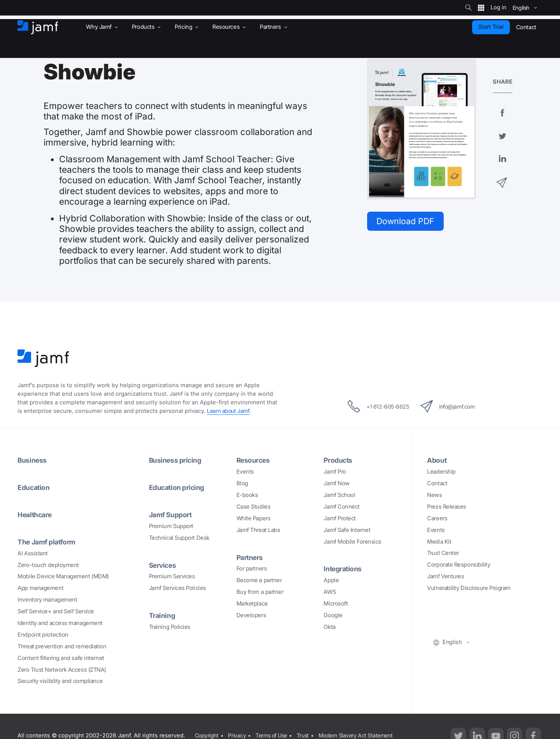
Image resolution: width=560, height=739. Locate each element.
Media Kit (439, 542)
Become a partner (259, 580)
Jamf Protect (340, 518)
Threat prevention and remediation (62, 646)
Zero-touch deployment (48, 565)
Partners (250, 557)
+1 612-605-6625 (374, 406)
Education (34, 487)
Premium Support (171, 526)
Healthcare (36, 514)
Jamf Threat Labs (258, 530)
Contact (437, 483)
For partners (252, 569)
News (434, 495)
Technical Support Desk (179, 538)
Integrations (343, 569)
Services (163, 565)
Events (245, 472)
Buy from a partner (260, 592)
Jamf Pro (335, 472)
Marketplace (252, 604)
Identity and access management (60, 623)
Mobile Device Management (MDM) (63, 576)
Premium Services (172, 576)
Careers (437, 518)
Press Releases (447, 507)
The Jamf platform (48, 542)
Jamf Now (336, 483)
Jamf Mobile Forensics (353, 542)
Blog (242, 483)
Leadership (441, 472)
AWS (330, 592)
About (437, 460)
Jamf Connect (342, 507)
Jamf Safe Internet (347, 530)
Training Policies (170, 627)
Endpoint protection (43, 635)
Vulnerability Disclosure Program (469, 588)
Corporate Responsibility (458, 565)
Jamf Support (171, 514)
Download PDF (407, 222)
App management (40, 588)
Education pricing (177, 487)
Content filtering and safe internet (61, 658)
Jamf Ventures (445, 576)
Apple (331, 580)
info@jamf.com (451, 406)
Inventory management (47, 600)
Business (32, 460)
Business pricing (176, 460)
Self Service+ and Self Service (56, 611)
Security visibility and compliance (60, 681)
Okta (329, 627)
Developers (251, 615)
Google (333, 615)
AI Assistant (33, 553)
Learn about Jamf (229, 411)
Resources (254, 460)
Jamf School (339, 495)
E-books (247, 495)
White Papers (254, 518)
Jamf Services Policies (178, 588)
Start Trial (491, 27)
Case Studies (254, 507)
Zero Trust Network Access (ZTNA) (62, 670)
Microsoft (336, 604)
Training (162, 615)
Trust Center (443, 553)
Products (338, 460)
